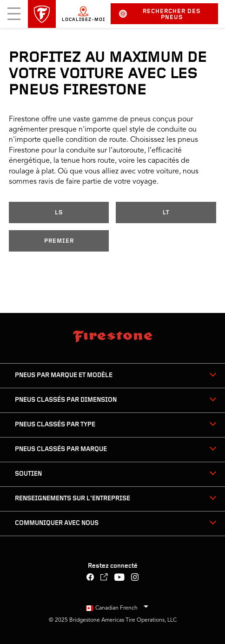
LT (166, 213)
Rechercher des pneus (160, 14)
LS (59, 213)
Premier (59, 241)
